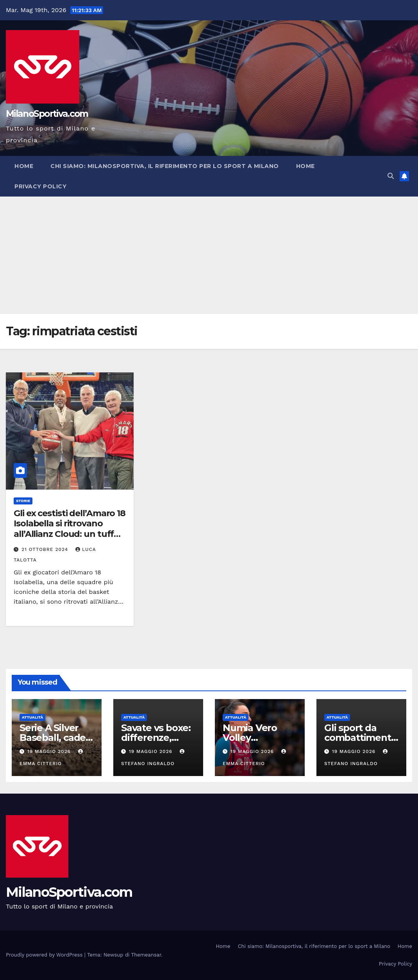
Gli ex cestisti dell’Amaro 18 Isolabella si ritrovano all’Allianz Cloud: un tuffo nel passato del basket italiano (70, 534)
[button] (391, 176)
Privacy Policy (40, 186)
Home (24, 166)
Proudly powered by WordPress (45, 955)
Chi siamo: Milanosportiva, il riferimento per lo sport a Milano (165, 166)
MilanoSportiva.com (47, 114)
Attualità (32, 717)
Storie (23, 501)
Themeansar (146, 955)
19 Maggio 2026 (50, 751)
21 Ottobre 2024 (46, 549)
